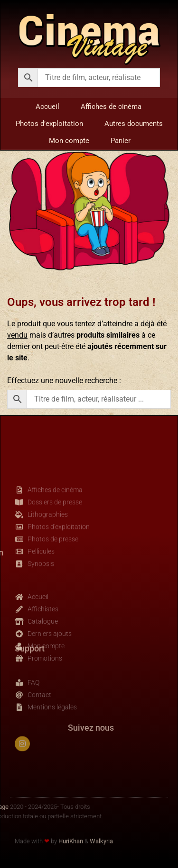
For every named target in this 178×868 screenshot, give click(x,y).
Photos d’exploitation (49, 124)
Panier (121, 141)
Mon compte (69, 141)
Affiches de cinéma (111, 107)
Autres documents (134, 124)
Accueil (47, 107)
